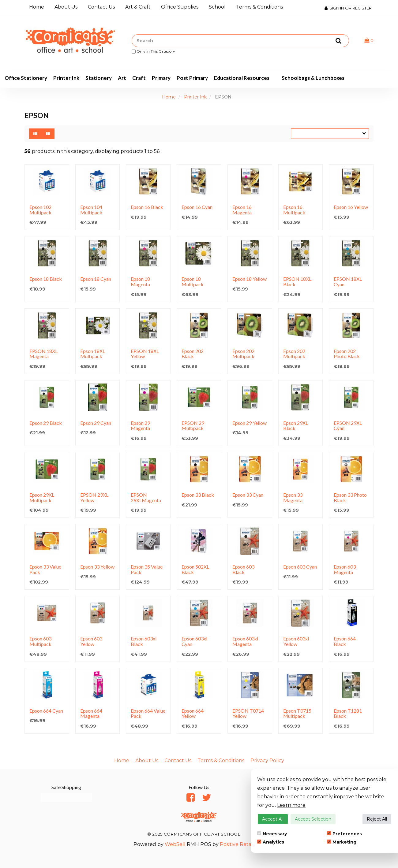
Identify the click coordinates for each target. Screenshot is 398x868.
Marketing (342, 842)
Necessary (272, 834)
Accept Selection (313, 819)
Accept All (273, 819)
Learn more (291, 805)
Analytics (271, 842)
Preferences (344, 834)
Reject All (377, 819)
